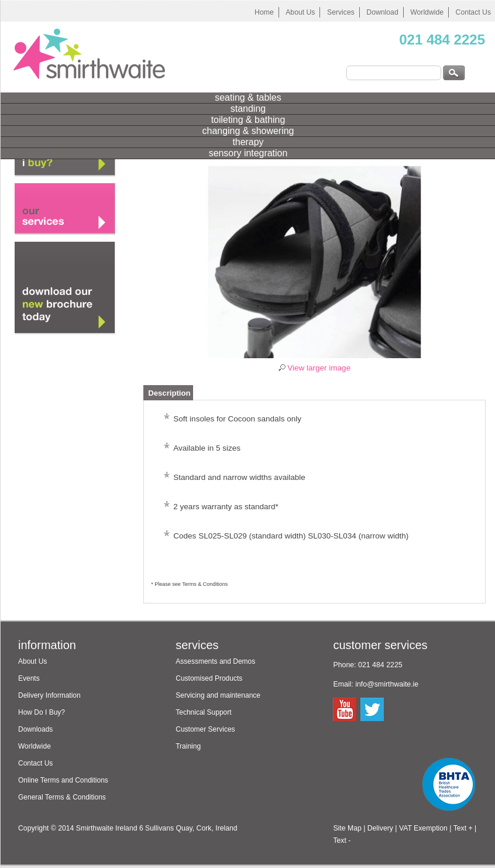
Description (169, 393)
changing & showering (248, 131)
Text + (463, 828)
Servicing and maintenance (218, 695)
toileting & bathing (248, 120)
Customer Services (205, 729)
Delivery (380, 828)
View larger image (319, 368)
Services (341, 12)
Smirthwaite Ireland (107, 828)
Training (188, 746)
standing (248, 109)
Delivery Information (49, 695)
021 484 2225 (442, 40)
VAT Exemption (423, 828)
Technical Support (203, 712)
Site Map (347, 828)
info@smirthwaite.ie (387, 684)
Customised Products (209, 678)
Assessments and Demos (215, 661)
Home (264, 12)
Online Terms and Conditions (63, 780)
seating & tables (248, 97)
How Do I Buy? (42, 712)
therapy (248, 142)
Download (382, 12)
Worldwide (427, 12)
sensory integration (248, 153)
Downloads (35, 729)
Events (29, 678)
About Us (300, 12)
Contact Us (35, 763)
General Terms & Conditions (62, 797)
